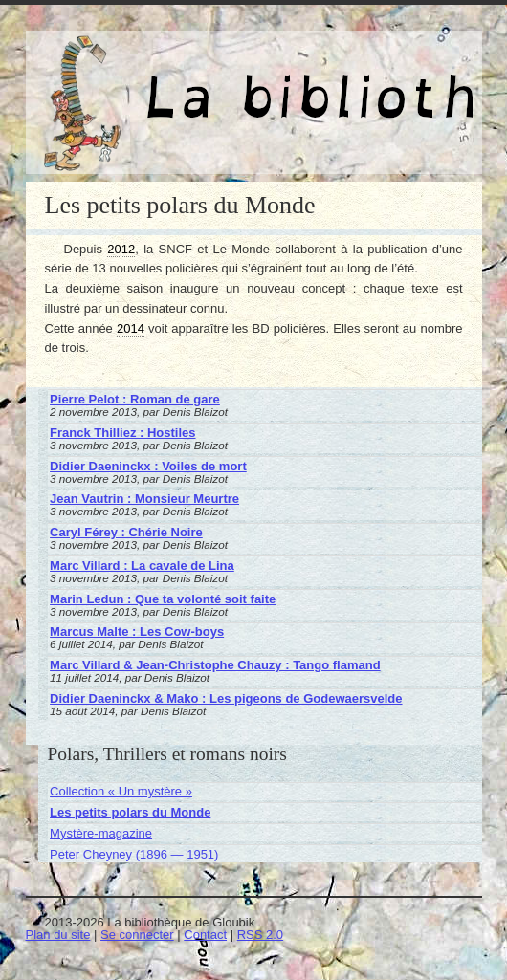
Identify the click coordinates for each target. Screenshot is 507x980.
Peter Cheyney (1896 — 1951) (134, 854)
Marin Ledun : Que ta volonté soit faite (163, 599)
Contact (205, 935)
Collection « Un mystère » (121, 791)
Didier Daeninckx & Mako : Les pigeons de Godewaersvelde (226, 698)
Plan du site (58, 935)
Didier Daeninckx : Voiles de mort (148, 466)
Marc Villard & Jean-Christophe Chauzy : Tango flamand (215, 665)
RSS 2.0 (260, 935)
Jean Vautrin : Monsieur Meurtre (144, 499)
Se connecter (137, 935)
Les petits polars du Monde (130, 812)
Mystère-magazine (101, 833)
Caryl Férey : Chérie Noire (126, 532)
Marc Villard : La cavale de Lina (142, 566)
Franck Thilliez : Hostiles (122, 433)
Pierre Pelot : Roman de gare (135, 399)
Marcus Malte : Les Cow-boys (137, 632)
